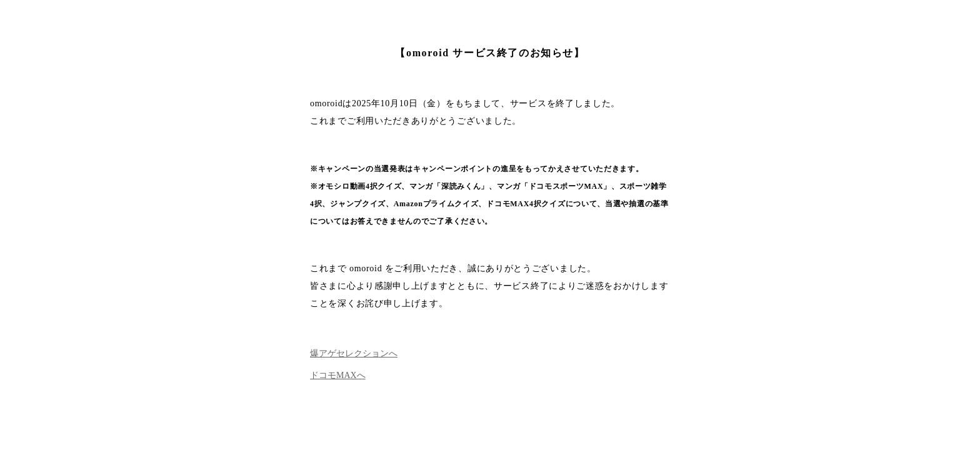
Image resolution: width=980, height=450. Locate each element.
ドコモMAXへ (338, 375)
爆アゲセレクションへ (354, 353)
